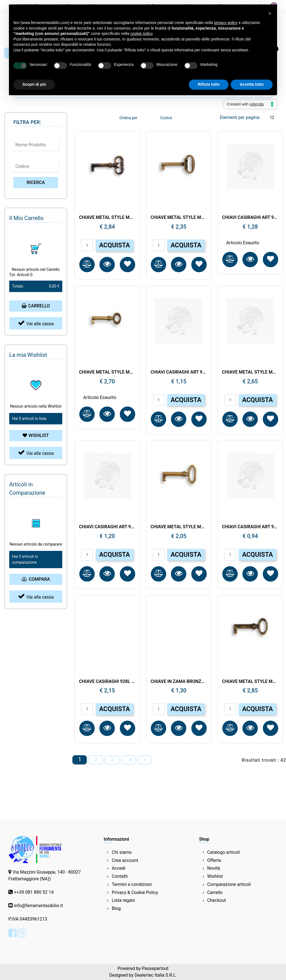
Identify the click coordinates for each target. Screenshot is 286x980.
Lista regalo (123, 900)
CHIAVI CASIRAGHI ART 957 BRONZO (107, 527)
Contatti (120, 876)
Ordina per (128, 118)
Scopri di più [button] (34, 84)
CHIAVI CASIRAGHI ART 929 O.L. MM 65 (250, 217)
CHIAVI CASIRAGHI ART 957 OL (179, 372)
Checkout (217, 900)
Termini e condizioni (132, 884)
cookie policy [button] (141, 34)
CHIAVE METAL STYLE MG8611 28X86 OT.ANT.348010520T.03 (250, 681)
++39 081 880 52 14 (34, 892)
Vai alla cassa (36, 323)
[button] (36, 183)
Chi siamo (122, 852)
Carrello (215, 892)
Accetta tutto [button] (252, 84)
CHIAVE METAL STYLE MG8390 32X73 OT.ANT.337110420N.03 (107, 217)
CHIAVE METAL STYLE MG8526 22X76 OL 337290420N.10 (107, 372)
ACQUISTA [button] (115, 245)
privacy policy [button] (226, 23)
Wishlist (215, 876)
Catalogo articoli (224, 852)
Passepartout (155, 968)
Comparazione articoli (229, 884)
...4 (128, 759)
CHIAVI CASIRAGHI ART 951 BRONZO (250, 527)
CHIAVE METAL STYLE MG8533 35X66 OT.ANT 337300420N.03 (179, 217)
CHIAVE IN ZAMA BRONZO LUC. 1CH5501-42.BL (179, 681)
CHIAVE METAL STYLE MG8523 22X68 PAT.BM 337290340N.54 (250, 372)
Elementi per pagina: (240, 117)
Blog (116, 908)
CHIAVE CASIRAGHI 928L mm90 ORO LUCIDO (107, 681)
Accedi (119, 868)
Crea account (125, 860)
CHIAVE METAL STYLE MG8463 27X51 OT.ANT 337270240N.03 (179, 527)
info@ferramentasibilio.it (38, 906)
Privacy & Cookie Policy (135, 892)
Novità (214, 868)
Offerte (214, 860)
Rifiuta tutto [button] (209, 84)
